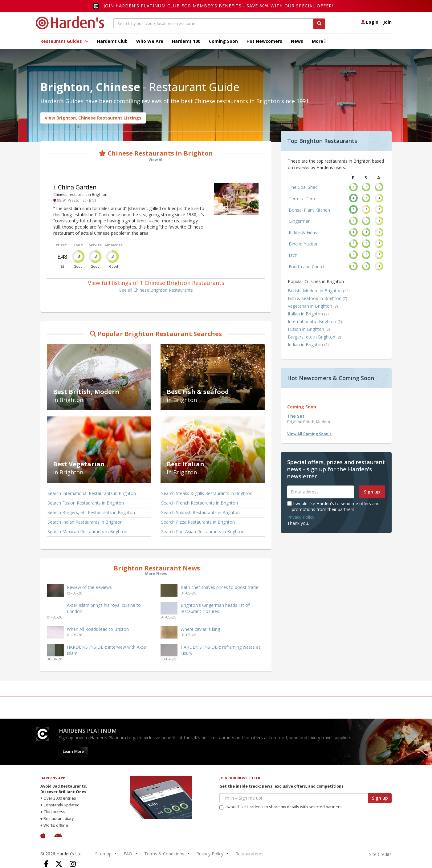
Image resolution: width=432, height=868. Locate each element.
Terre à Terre (303, 199)
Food (78, 245)
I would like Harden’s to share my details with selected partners (281, 807)
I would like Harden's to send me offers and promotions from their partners (333, 506)
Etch (293, 255)
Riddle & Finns (303, 232)
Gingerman (300, 221)
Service (95, 245)
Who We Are (150, 41)
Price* (61, 245)
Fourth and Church (307, 267)
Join (387, 22)
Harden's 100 (186, 41)
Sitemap (103, 854)
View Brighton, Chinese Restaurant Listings (93, 118)
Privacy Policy (301, 517)
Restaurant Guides (64, 41)
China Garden (77, 187)
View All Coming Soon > (310, 434)
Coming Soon (223, 41)
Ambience (114, 245)
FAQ (128, 854)
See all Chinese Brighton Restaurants (156, 290)
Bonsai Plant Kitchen (309, 210)
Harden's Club (112, 41)
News (297, 41)
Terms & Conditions (164, 854)
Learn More (73, 751)
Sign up (372, 492)
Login (370, 22)
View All (156, 160)
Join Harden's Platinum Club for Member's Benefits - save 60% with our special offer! (218, 6)
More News (156, 574)
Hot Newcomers (264, 41)
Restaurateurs (249, 854)
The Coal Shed (303, 187)
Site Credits (380, 854)
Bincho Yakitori (304, 244)
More (319, 41)
